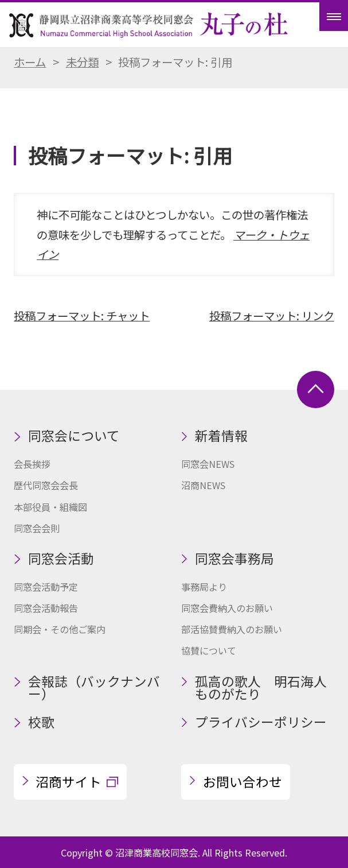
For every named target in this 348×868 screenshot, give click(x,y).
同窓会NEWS (208, 464)
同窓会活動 (61, 558)
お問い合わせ (243, 782)
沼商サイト (69, 782)
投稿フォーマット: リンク (272, 315)
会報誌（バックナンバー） (94, 688)
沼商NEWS (203, 485)
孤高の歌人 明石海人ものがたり (261, 688)
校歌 (41, 722)
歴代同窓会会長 (46, 485)
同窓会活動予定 (46, 587)
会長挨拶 (32, 464)
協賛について (209, 650)
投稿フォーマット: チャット (82, 315)
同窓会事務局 (234, 558)
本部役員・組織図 (50, 507)
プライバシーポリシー (261, 722)
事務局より (204, 587)
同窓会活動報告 (46, 608)
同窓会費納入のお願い (227, 608)
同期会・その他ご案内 (60, 629)
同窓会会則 (37, 528)
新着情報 (221, 435)
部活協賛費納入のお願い (232, 629)
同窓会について (74, 435)
